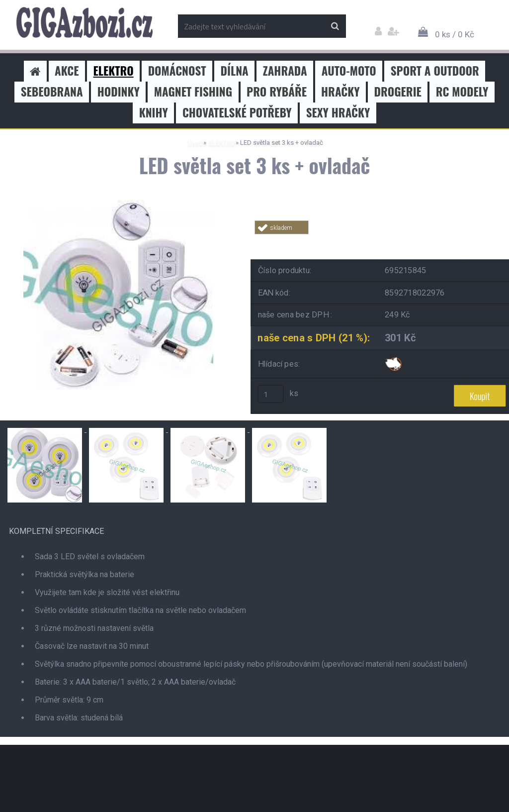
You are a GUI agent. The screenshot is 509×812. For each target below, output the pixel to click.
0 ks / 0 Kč (455, 34)
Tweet (397, 240)
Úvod (194, 143)
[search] (335, 26)
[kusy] (271, 394)
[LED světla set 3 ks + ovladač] (118, 204)
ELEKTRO (221, 143)
